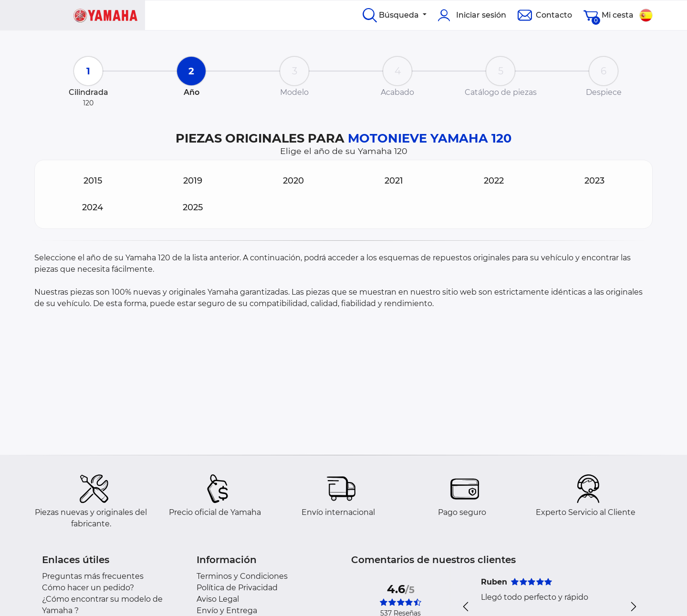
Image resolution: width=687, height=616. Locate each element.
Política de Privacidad (237, 588)
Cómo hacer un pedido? (88, 588)
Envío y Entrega (227, 611)
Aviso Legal (218, 599)
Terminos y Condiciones (242, 576)
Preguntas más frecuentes (93, 576)
